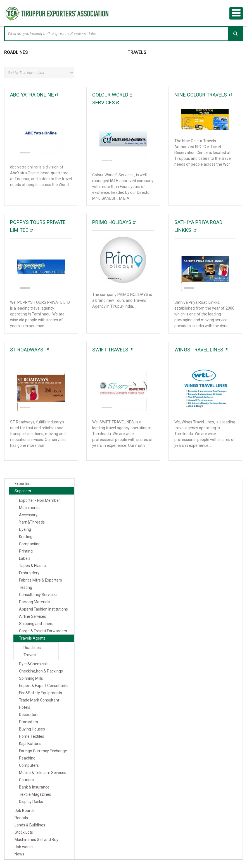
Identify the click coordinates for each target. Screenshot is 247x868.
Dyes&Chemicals (34, 664)
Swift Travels (110, 350)
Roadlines (16, 52)
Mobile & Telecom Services (43, 773)
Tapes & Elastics (33, 566)
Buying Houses (32, 729)
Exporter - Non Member (40, 500)
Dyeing (25, 529)
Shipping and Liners (36, 624)
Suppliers (23, 491)
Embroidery (29, 573)
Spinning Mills (31, 678)
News (19, 854)
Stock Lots (24, 832)
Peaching (27, 758)
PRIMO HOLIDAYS (112, 222)
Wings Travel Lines (199, 350)
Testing (26, 587)
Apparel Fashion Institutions (43, 609)
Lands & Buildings (30, 825)
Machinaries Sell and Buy (36, 840)
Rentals (21, 818)
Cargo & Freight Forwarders (43, 631)
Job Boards (25, 811)
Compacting (30, 544)
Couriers (26, 780)
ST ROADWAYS (27, 350)
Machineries (30, 508)
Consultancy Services (38, 595)
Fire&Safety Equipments (41, 693)
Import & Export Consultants (44, 686)
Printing (26, 551)
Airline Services (33, 616)
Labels (25, 558)
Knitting (26, 537)
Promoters (28, 722)
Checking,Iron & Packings (41, 671)
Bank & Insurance (34, 787)
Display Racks (31, 802)
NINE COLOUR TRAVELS (201, 95)
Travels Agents (32, 638)
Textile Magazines (35, 794)
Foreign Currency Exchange (43, 751)
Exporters (23, 484)
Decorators (29, 715)
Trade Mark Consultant (39, 700)
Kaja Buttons (30, 744)
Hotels (25, 707)
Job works (24, 847)
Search (235, 33)
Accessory (28, 515)
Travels (137, 52)
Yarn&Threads (32, 522)
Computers (29, 765)
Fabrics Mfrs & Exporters (41, 580)
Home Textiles (32, 736)
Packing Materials (35, 602)
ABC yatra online (32, 95)
